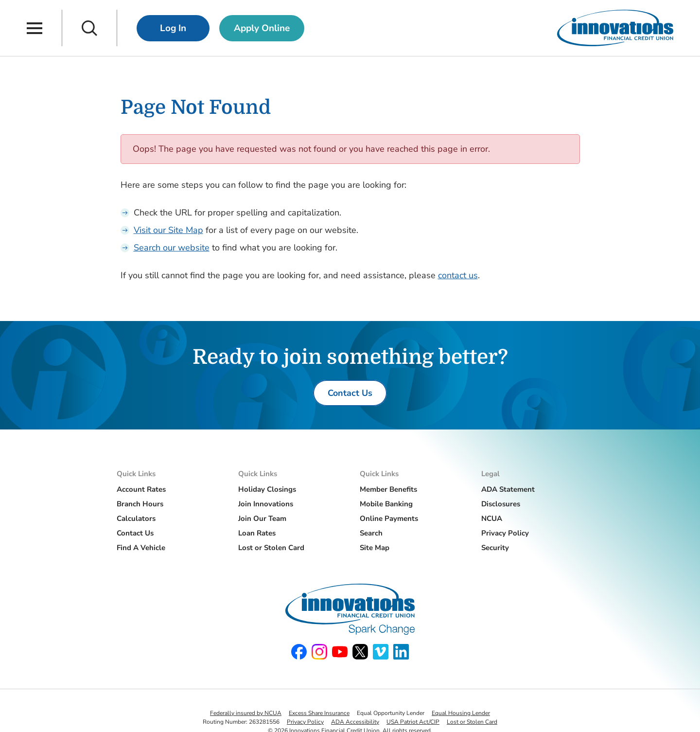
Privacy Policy (505, 533)
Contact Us (135, 533)
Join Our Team (262, 518)
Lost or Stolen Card (271, 548)
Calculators (136, 518)
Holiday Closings (267, 489)
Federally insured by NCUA (246, 713)
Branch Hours (140, 504)
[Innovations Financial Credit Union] (615, 28)
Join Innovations (266, 504)
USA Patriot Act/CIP (413, 722)
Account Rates (141, 489)
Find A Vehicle (141, 548)
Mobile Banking (386, 504)
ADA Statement (508, 489)
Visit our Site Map (168, 230)
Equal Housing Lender (461, 713)
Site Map (375, 548)
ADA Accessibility (355, 722)
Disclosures (501, 504)
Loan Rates (257, 533)
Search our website (172, 248)
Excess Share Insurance (319, 713)
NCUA (492, 518)
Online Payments (389, 518)
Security (495, 548)
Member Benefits (388, 489)
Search (371, 533)
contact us (458, 275)
